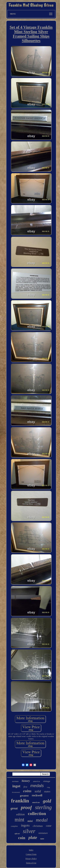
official (17, 834)
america (37, 781)
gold (47, 801)
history (26, 781)
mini (30, 821)
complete (14, 826)
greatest (24, 796)
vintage (47, 781)
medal (42, 820)
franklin (20, 801)
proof (26, 807)
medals (37, 786)
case (49, 826)
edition (20, 814)
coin (22, 838)
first (25, 787)
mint (20, 820)
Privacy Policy (31, 859)
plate (33, 838)
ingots (25, 825)
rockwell (37, 795)
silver (29, 831)
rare (42, 839)
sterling (43, 807)
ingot (16, 786)
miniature (43, 833)
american (36, 802)
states (47, 791)
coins (27, 791)
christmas (38, 826)
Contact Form (31, 854)
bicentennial (16, 792)
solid (38, 791)
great (14, 808)
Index (31, 850)
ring (48, 787)
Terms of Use (31, 863)
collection (37, 814)
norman (15, 781)
